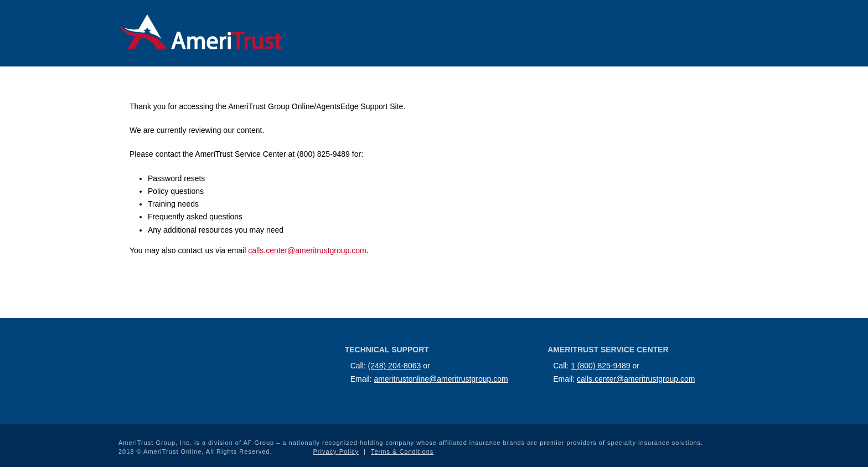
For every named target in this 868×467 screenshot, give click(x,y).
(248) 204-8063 (395, 366)
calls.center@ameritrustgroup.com (307, 250)
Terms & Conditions (402, 451)
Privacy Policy (336, 451)
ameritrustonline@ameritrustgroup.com (441, 379)
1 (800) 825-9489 (600, 366)
